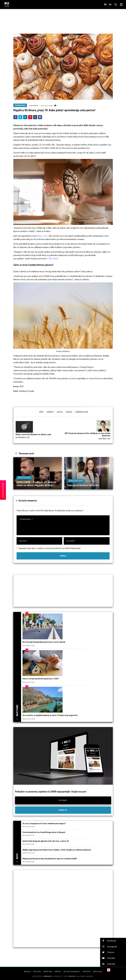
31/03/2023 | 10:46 (46, 105)
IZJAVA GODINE (24, 478)
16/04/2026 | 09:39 (29, 682)
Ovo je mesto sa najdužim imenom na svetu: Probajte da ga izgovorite (50, 715)
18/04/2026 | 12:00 (29, 826)
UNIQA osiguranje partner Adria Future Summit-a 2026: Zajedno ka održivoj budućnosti (57, 850)
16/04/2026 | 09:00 (29, 719)
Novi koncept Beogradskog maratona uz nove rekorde (44, 642)
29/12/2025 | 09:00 (40, 478)
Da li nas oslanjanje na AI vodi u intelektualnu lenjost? (44, 823)
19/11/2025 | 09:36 (92, 481)
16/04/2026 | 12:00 (29, 645)
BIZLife (36, 105)
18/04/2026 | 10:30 (29, 853)
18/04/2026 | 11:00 (28, 844)
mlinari (50, 412)
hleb (41, 412)
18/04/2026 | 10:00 (29, 861)
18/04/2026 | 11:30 (28, 835)
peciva (60, 412)
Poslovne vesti (20, 105)
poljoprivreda (82, 412)
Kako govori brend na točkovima (83, 485)
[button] (113, 941)
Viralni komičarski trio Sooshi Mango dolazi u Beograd (44, 832)
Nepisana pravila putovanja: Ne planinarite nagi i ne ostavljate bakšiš (50, 859)
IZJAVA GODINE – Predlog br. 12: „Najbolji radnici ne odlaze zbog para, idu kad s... (36, 484)
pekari (69, 412)
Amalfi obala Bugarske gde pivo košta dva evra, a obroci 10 (46, 841)
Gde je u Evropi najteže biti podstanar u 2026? (41, 679)
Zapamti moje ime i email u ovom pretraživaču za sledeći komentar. (50, 548)
